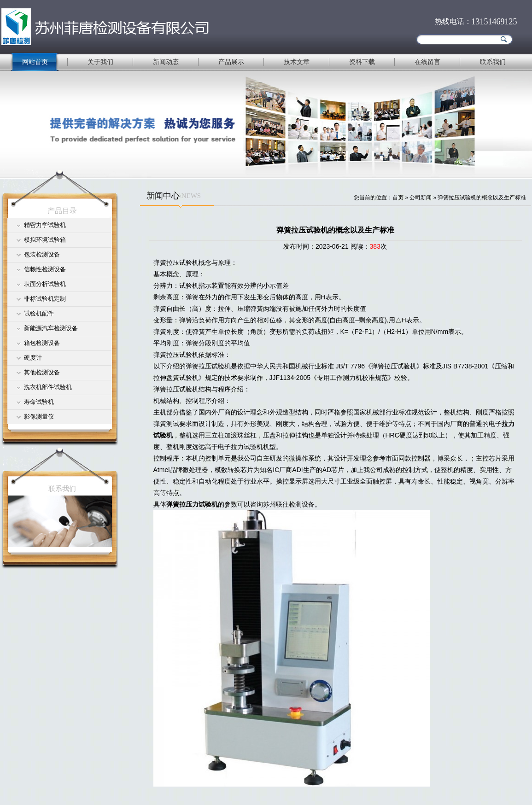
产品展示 (231, 62)
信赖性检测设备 (45, 269)
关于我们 (100, 62)
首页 (398, 198)
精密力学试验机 (45, 225)
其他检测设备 (42, 372)
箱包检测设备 (42, 343)
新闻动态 (166, 62)
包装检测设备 (42, 254)
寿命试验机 (39, 402)
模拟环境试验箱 (45, 240)
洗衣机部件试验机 (48, 387)
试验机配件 (39, 313)
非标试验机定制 (45, 299)
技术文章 (297, 62)
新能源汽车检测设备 (51, 328)
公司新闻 (421, 198)
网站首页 (35, 62)
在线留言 (427, 62)
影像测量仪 (39, 417)
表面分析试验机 (45, 284)
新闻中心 (163, 196)
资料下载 (362, 62)
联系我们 (493, 62)
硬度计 (33, 358)
